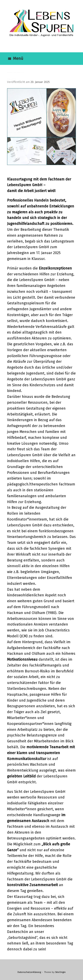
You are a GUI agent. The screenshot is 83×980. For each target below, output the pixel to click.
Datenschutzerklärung (29, 972)
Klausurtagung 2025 (12, 79)
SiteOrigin (60, 972)
